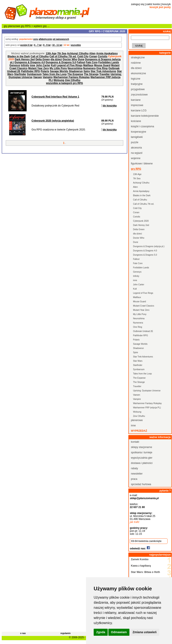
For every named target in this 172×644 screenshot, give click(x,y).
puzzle (135, 142)
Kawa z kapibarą (141, 566)
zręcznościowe (139, 95)
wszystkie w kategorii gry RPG (64, 83)
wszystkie (76, 45)
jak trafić (135, 522)
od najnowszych (61, 39)
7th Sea (62, 53)
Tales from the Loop (54, 74)
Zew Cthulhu (73, 80)
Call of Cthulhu (40, 56)
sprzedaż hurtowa (141, 484)
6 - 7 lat (38, 45)
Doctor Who (70, 59)
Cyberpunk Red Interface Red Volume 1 (55, 97)
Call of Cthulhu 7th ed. (63, 56)
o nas (23, 633)
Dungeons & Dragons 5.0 (61, 62)
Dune (81, 59)
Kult (53, 65)
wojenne (136, 158)
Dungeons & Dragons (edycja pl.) (149, 246)
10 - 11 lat (57, 45)
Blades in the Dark (19, 56)
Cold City (83, 56)
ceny (36, 39)
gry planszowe (12, 26)
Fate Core (92, 62)
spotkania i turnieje (142, 452)
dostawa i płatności (142, 463)
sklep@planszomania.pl (144, 498)
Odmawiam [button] (119, 632)
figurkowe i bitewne (142, 164)
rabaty (134, 468)
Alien (92, 53)
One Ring (102, 68)
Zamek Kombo (140, 559)
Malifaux (88, 65)
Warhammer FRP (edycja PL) (147, 408)
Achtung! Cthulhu (78, 53)
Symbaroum (34, 74)
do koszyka (110, 106)
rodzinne (136, 63)
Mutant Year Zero (38, 68)
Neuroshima (75, 68)
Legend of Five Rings (70, 65)
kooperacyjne (138, 132)
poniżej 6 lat (26, 45)
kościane (136, 121)
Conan (93, 56)
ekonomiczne (138, 73)
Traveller (104, 74)
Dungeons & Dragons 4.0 (30, 62)
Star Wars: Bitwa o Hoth (145, 572)
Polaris (45, 71)
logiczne (136, 79)
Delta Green (43, 59)
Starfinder (20, 74)
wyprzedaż (139, 431)
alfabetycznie (45, 39)
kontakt (135, 442)
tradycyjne (137, 84)
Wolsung (59, 80)
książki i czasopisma (143, 126)
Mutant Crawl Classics (144, 306)
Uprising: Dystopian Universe (147, 391)
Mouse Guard (102, 65)
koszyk (166, 4)
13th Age (51, 53)
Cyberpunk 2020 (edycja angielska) (53, 121)
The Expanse (75, 74)
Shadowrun (76, 71)
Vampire (48, 77)
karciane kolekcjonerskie (145, 116)
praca (134, 479)
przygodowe (138, 89)
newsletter (137, 474)
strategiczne (138, 57)
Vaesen (38, 77)
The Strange (91, 74)
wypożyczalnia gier (142, 458)
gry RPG (26, 26)
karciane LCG (139, 111)
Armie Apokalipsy (107, 53)
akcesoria (136, 148)
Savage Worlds (59, 71)
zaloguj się (137, 4)
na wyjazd (137, 153)
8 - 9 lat (47, 45)
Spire (87, 71)
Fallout (81, 62)
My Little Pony (58, 68)
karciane (136, 100)
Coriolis (103, 56)
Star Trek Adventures (103, 71)
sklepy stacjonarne (141, 447)
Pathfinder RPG (31, 71)
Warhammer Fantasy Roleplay (72, 77)
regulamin (66, 633)
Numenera (89, 68)
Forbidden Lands (109, 62)
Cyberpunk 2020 (141, 221)
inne (33, 65)
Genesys (15, 65)
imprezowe (137, 105)
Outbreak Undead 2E (143, 331)
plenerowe (137, 420)
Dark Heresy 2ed (25, 59)
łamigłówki (137, 137)
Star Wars (138, 361)
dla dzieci (56, 59)
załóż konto (153, 4)
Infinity (25, 65)
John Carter (43, 65)
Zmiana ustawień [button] (145, 632)
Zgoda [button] (101, 632)
